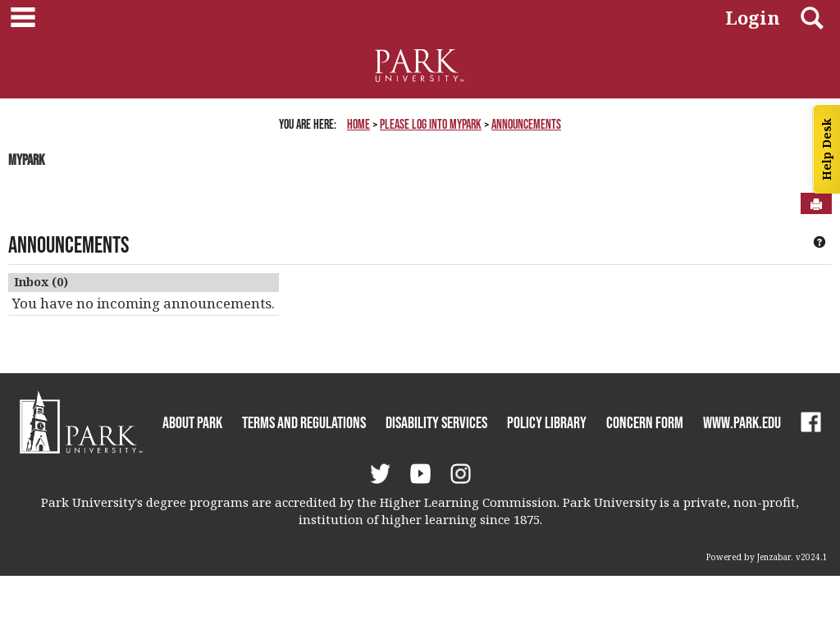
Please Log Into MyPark (431, 124)
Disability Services (436, 422)
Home (358, 124)
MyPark (26, 160)
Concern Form (645, 422)
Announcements (526, 124)
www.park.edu (742, 422)
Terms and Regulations (304, 422)
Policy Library (547, 422)
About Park (192, 422)
